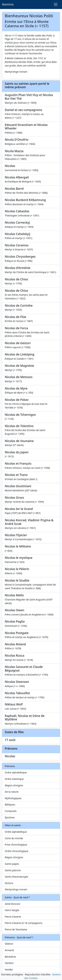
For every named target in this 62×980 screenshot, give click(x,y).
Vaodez (9, 969)
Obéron (9, 944)
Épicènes (10, 817)
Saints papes (12, 864)
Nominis (8, 4)
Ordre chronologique (17, 851)
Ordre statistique (14, 779)
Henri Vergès (12, 910)
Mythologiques (13, 798)
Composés (11, 811)
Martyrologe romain (16, 889)
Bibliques (10, 805)
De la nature (12, 792)
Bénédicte (10, 957)
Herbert (9, 963)
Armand (9, 950)
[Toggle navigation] (56, 4)
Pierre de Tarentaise (16, 929)
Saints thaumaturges (16, 877)
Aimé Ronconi (12, 904)
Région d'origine (14, 785)
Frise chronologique (16, 845)
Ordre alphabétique (16, 772)
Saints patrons (13, 870)
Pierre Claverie (13, 917)
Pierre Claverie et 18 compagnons (24, 923)
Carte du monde (14, 838)
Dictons (9, 883)
